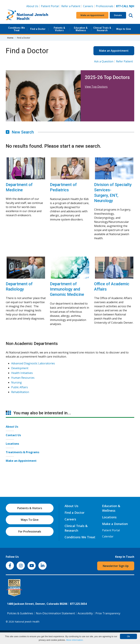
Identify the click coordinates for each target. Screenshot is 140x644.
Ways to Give (124, 29)
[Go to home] (27, 15)
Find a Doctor (38, 29)
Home (10, 38)
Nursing (16, 382)
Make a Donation (115, 524)
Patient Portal (50, 6)
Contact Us (13, 435)
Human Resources (23, 378)
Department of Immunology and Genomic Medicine (67, 289)
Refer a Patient (71, 6)
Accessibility (85, 613)
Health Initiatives (22, 373)
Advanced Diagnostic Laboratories (33, 363)
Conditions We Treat (16, 29)
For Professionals (30, 531)
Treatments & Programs (23, 452)
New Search (20, 132)
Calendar (108, 536)
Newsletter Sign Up (116, 566)
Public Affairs (20, 387)
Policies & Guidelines (20, 613)
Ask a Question (104, 61)
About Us (32, 6)
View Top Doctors (96, 87)
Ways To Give (30, 520)
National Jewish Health (27, 622)
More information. (75, 640)
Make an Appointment (92, 15)
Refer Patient (124, 61)
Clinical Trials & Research (102, 29)
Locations (12, 444)
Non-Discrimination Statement (55, 613)
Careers (89, 6)
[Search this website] (131, 15)
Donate (118, 15)
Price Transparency (108, 613)
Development (20, 368)
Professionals (105, 6)
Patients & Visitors (59, 29)
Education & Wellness (81, 29)
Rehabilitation (20, 392)
